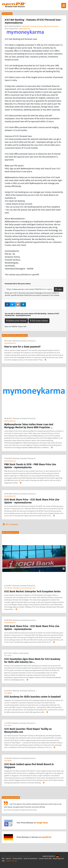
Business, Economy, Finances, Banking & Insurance (41, 26)
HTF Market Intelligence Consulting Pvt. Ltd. (20, 588)
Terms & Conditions (30, 858)
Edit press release (39, 321)
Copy (59, 289)
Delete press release (16, 321)
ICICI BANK (8, 693)
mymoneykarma (24, 29)
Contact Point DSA (45, 858)
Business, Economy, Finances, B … (25, 341)
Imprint (8, 858)
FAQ (3, 858)
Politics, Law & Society (21, 653)
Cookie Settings (11, 861)
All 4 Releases (10, 524)
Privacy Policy (17, 858)
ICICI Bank (8, 656)
